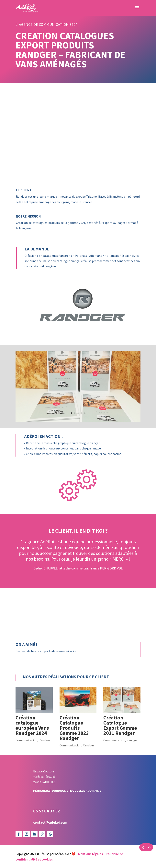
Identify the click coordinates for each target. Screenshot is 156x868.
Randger (44, 740)
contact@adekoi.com (50, 822)
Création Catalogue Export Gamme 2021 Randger (120, 725)
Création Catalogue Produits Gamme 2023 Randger (74, 728)
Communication (26, 740)
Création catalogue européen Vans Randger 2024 (32, 725)
